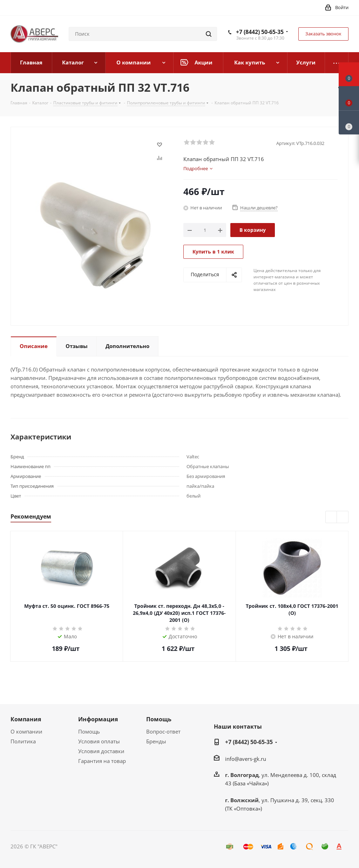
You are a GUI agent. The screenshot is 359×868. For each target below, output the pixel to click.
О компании (26, 731)
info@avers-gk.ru (246, 759)
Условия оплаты (99, 741)
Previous (331, 517)
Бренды (156, 741)
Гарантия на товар (102, 761)
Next (343, 517)
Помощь (89, 731)
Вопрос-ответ (163, 731)
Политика (23, 741)
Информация (98, 719)
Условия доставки (101, 751)
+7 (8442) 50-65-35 (260, 32)
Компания (26, 719)
